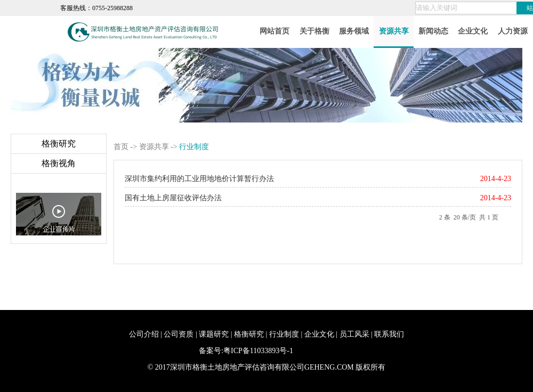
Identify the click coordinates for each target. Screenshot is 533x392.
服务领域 (354, 31)
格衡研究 (59, 144)
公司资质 (179, 334)
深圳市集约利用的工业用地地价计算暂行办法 (199, 179)
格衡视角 (59, 163)
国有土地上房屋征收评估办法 (173, 198)
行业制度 (284, 334)
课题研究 (214, 334)
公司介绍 (144, 334)
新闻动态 (433, 31)
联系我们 (389, 334)
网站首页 (274, 31)
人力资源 (513, 31)
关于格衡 (314, 31)
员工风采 (354, 334)
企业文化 (473, 31)
